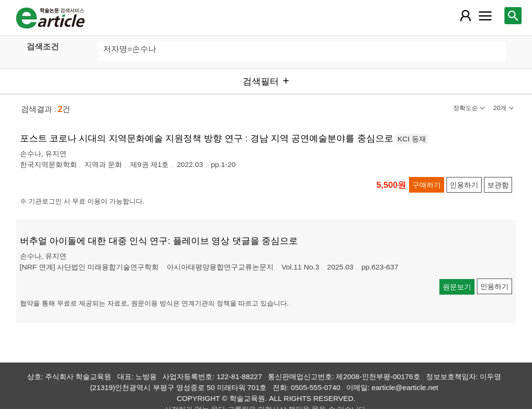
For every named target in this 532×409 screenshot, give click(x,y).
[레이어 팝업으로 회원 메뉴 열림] (465, 16)
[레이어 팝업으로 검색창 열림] (513, 16)
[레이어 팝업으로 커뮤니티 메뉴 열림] (485, 16)
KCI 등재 (412, 139)
